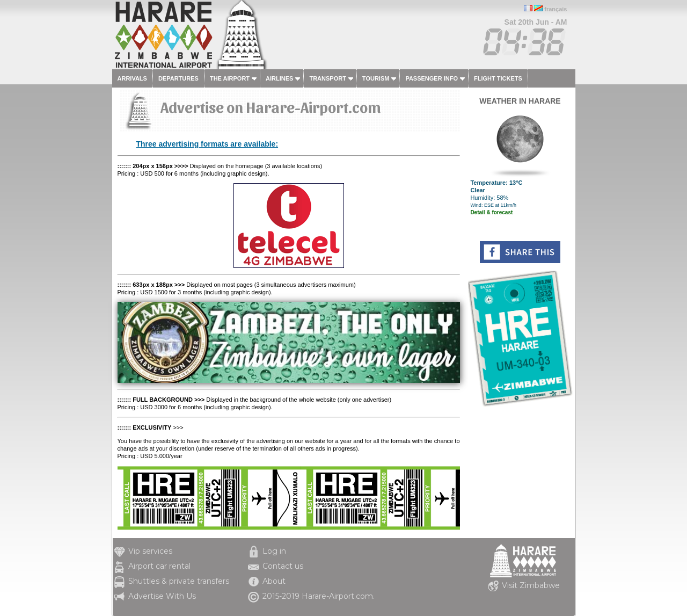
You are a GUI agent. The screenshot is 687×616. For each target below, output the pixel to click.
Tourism (376, 78)
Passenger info (432, 78)
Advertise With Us (162, 596)
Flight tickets (498, 78)
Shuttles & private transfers (179, 581)
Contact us (283, 566)
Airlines (279, 78)
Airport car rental (159, 566)
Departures (178, 78)
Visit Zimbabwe (531, 585)
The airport (230, 78)
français (556, 9)
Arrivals (132, 78)
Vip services (150, 551)
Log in (274, 551)
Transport (327, 78)
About (274, 581)
